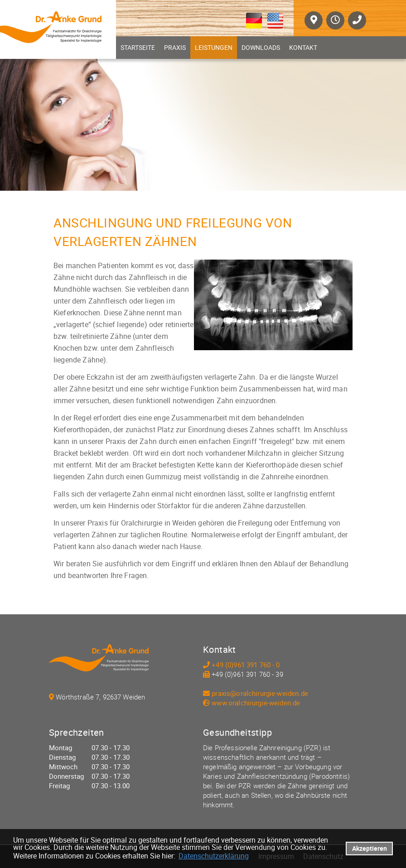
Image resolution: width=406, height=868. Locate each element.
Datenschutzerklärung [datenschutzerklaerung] (214, 856)
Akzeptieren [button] (370, 848)
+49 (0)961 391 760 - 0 (246, 665)
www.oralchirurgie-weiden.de (256, 703)
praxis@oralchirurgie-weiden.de (260, 693)
